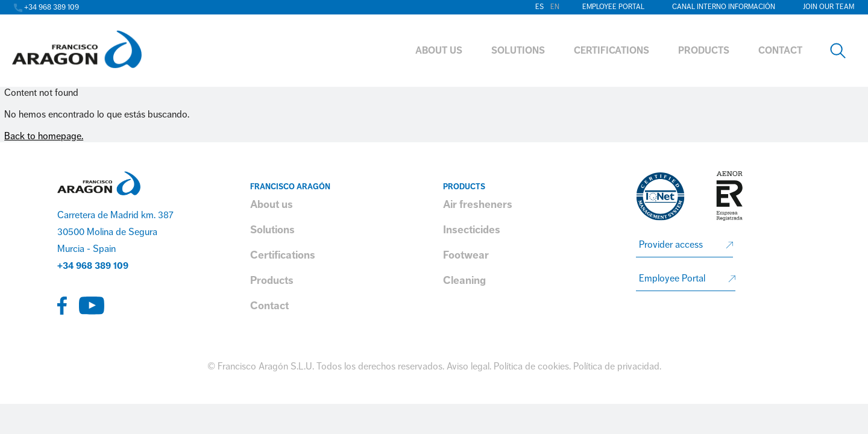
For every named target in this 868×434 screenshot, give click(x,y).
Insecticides (472, 230)
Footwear (466, 255)
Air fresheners (478, 204)
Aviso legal (468, 366)
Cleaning (464, 280)
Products (272, 280)
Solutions (272, 230)
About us (272, 204)
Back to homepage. (44, 136)
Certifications (283, 255)
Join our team (829, 7)
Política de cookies (531, 366)
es (539, 7)
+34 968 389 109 (93, 266)
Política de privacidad (616, 366)
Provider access (671, 245)
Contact (269, 306)
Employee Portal (613, 7)
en (555, 7)
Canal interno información (724, 7)
